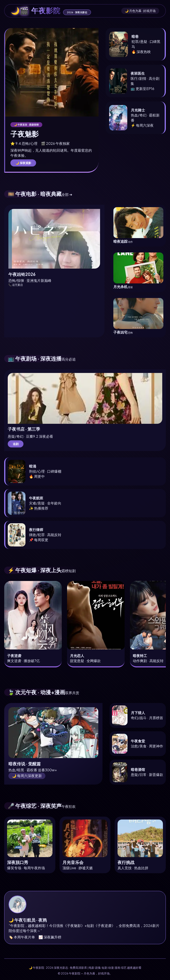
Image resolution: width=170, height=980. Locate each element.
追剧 (16, 444)
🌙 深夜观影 (23, 163)
